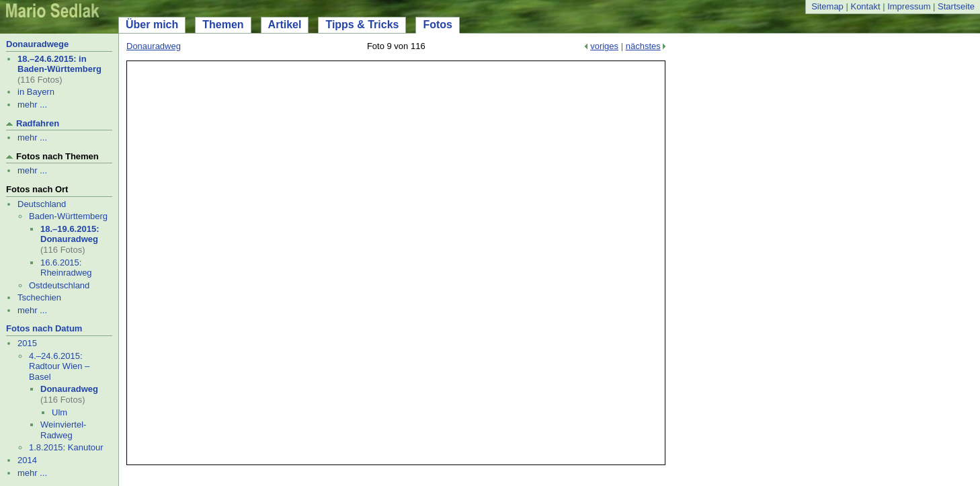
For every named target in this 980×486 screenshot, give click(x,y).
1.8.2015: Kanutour (66, 447)
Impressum (909, 6)
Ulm (59, 412)
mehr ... (32, 105)
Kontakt (865, 6)
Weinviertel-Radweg (63, 430)
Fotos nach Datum (44, 328)
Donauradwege (37, 44)
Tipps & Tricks (362, 25)
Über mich (152, 25)
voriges (604, 46)
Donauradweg (69, 389)
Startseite (956, 6)
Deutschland (42, 204)
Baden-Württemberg (68, 216)
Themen (223, 25)
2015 (27, 343)
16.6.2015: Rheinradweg (66, 268)
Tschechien (39, 297)
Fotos (438, 25)
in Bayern (36, 92)
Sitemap (827, 6)
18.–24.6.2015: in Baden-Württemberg (59, 64)
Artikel (285, 25)
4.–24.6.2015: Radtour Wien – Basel (59, 366)
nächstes (643, 46)
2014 (27, 460)
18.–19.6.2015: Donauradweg (70, 234)
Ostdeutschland (59, 285)
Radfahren (38, 123)
